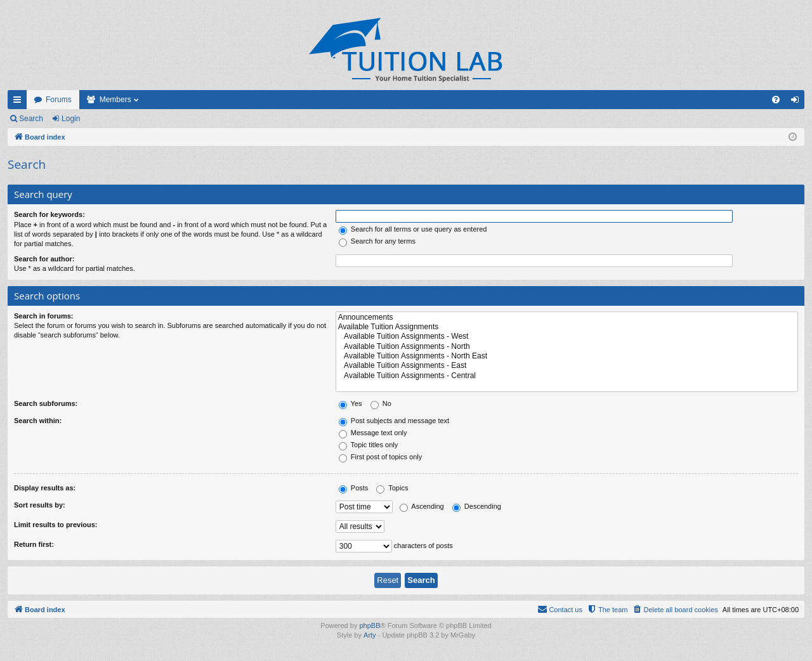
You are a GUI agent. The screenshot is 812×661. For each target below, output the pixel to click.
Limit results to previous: (56, 525)
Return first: (34, 544)
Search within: (38, 421)
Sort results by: (40, 505)
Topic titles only (368, 445)
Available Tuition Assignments (567, 327)
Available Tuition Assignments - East (567, 366)
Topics (392, 488)
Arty (370, 635)
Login (71, 119)
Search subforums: (46, 403)
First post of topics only (381, 457)
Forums (59, 100)
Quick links (20, 102)
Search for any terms (377, 241)
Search (31, 119)
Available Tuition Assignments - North (567, 347)
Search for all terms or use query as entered (413, 229)
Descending (477, 506)
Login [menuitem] (798, 102)
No (381, 403)
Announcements (567, 317)
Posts (354, 488)
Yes (350, 403)
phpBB (370, 625)
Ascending (422, 506)
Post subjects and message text (394, 421)
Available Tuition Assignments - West (567, 337)
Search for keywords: (49, 214)
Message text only (373, 433)
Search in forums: (44, 316)
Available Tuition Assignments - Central (567, 376)
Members (115, 100)
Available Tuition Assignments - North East (567, 356)
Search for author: (44, 259)
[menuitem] (776, 100)
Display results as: (45, 488)
